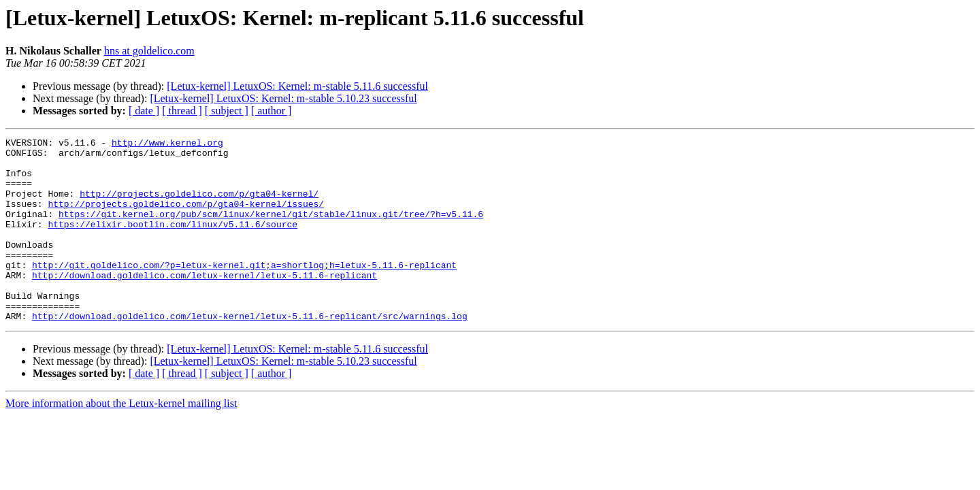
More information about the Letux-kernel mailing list (121, 440)
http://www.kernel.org (167, 144)
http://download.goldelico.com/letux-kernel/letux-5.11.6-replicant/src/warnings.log (250, 353)
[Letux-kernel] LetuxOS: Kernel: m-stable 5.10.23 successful (283, 98)
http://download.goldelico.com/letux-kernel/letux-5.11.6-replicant (205, 304)
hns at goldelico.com (149, 51)
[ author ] (272, 111)
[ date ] (144, 111)
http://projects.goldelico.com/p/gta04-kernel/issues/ (186, 218)
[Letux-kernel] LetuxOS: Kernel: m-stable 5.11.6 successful (297, 86)
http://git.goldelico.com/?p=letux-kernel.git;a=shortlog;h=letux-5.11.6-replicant (244, 291)
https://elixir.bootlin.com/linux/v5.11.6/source (173, 242)
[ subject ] (227, 111)
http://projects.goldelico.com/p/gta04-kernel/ (199, 206)
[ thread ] (182, 111)
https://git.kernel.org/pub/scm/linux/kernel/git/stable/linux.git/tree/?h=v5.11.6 (271, 230)
